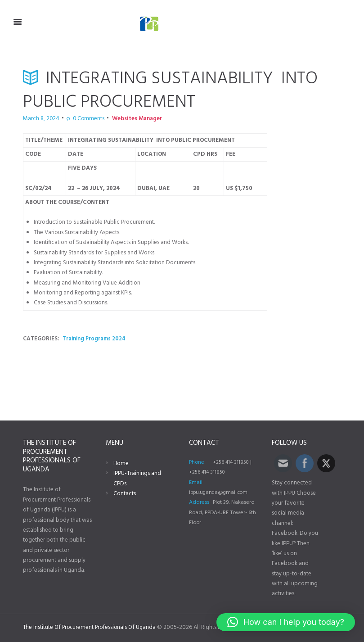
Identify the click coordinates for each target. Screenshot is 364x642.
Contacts (125, 494)
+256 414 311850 (232, 462)
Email (196, 483)
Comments (79, 119)
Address (199, 502)
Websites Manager (122, 119)
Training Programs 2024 (95, 339)
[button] (286, 622)
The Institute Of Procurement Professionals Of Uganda (92, 627)
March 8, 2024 (38, 119)
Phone (197, 462)
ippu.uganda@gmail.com (220, 493)
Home (121, 463)
